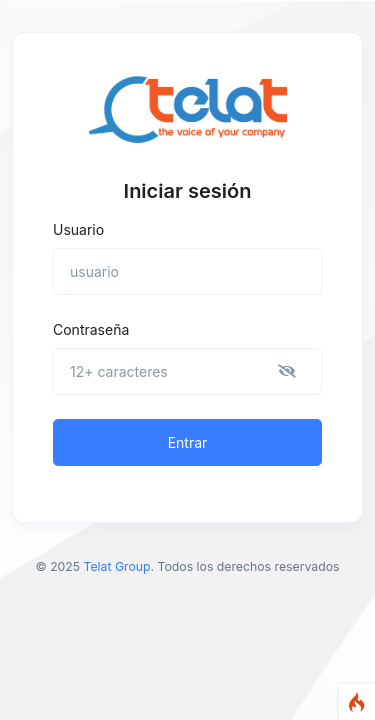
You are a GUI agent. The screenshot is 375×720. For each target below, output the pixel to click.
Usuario (78, 229)
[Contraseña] (187, 371)
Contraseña (91, 329)
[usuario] (187, 271)
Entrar (188, 442)
